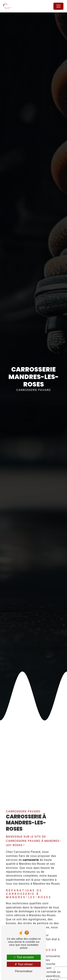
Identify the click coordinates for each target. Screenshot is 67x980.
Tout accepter (24, 957)
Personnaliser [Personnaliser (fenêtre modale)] (24, 971)
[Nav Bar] (58, 6)
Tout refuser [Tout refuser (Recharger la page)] (24, 964)
